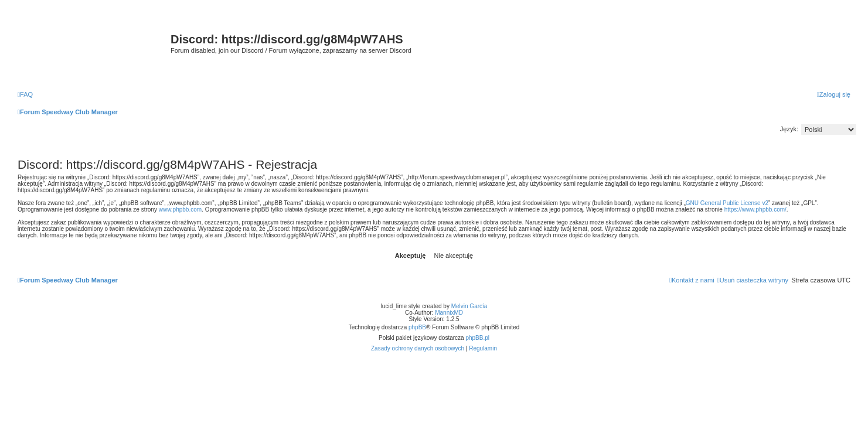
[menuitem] (25, 94)
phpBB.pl (477, 338)
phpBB (417, 327)
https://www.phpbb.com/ (755, 209)
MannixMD (449, 313)
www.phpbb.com (180, 209)
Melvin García (469, 306)
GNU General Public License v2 (727, 203)
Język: (789, 129)
